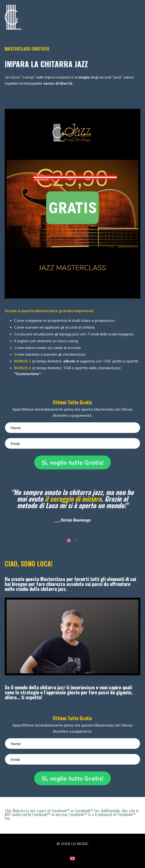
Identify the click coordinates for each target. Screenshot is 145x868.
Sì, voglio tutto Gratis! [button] (72, 463)
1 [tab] (69, 540)
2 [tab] (76, 540)
